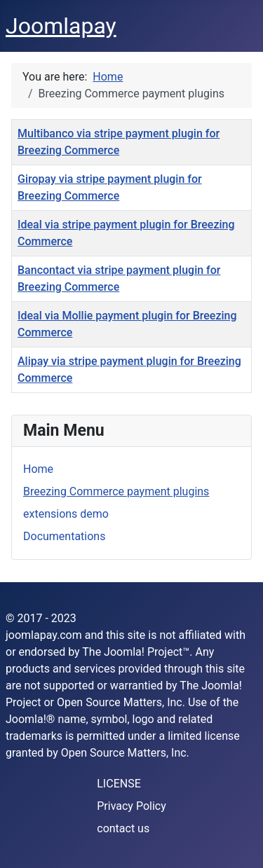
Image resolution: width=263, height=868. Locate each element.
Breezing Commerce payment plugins (116, 491)
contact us (123, 828)
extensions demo (66, 514)
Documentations (64, 536)
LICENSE (119, 784)
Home (38, 469)
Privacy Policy (131, 806)
